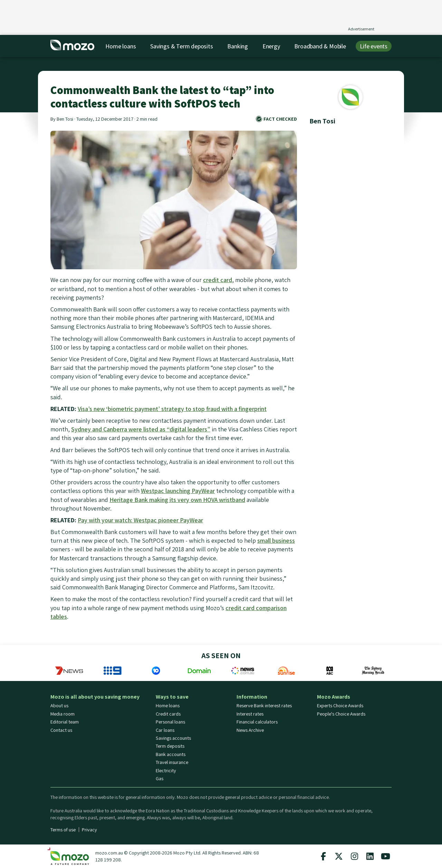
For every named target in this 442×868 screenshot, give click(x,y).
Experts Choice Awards (340, 706)
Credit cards (168, 714)
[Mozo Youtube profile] (385, 856)
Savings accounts (173, 738)
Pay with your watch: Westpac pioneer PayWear (140, 520)
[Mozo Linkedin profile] (370, 856)
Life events (374, 46)
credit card (218, 280)
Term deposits (170, 746)
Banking (238, 46)
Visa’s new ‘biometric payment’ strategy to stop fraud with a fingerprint (172, 409)
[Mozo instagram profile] (354, 856)
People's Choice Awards (341, 714)
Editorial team (65, 722)
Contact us (61, 730)
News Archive (250, 730)
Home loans (121, 46)
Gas (160, 778)
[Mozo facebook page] (323, 856)
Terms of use (63, 830)
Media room (63, 714)
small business (276, 540)
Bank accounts (171, 754)
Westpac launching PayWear (178, 491)
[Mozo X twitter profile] (339, 856)
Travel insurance (172, 762)
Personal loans (170, 722)
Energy (271, 46)
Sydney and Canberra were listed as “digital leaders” (141, 429)
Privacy (89, 830)
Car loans (165, 730)
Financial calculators (257, 722)
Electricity (166, 771)
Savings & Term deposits (181, 46)
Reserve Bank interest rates (264, 706)
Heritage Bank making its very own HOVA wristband (177, 500)
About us (59, 706)
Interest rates (250, 714)
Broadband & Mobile (320, 46)
